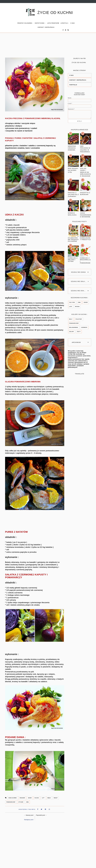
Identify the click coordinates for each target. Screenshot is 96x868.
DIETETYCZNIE (36, 23)
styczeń (21, 800)
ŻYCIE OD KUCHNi (79, 61)
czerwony (84, 326)
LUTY (43, 796)
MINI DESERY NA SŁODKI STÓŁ (73, 169)
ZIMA (27, 800)
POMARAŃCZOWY (11, 800)
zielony (72, 330)
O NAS (72, 74)
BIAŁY (71, 317)
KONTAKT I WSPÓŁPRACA (42, 27)
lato (71, 305)
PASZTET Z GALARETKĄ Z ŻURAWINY (73, 193)
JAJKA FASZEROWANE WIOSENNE (86, 213)
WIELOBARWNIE (74, 326)
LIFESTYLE (61, 23)
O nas (69, 23)
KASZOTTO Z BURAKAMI (85, 192)
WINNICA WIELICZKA (72, 212)
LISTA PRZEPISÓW (49, 23)
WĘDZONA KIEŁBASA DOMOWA (72, 146)
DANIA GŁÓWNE (13, 796)
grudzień (22, 796)
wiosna (77, 305)
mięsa (49, 796)
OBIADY (56, 796)
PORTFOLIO (73, 83)
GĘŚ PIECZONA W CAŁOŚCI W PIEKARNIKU (85, 147)
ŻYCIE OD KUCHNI (55, 13)
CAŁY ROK (72, 301)
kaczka (37, 796)
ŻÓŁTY (79, 330)
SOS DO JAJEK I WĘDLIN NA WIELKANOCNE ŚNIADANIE (85, 170)
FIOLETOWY (79, 317)
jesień (30, 796)
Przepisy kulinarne (21, 23)
